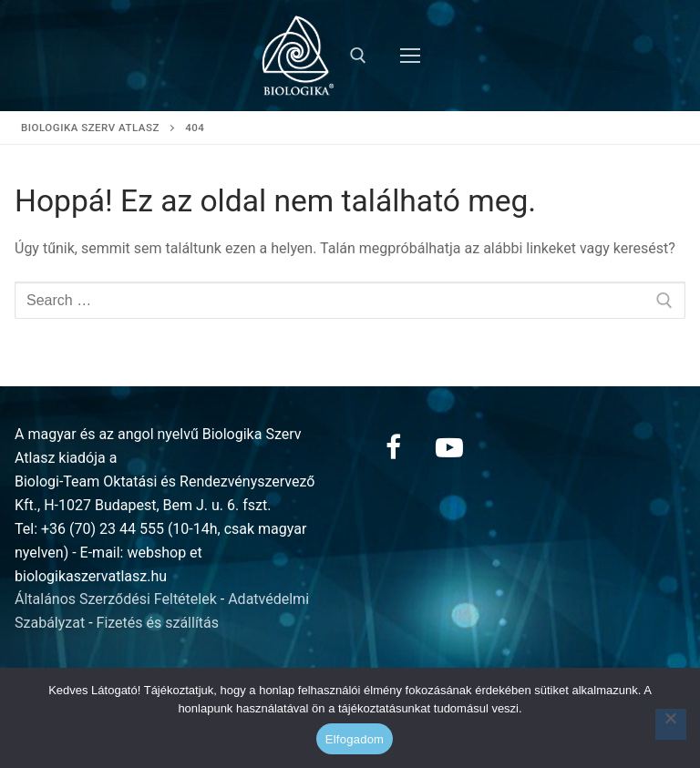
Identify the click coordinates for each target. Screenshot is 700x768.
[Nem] (671, 724)
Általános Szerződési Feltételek (116, 599)
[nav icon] (410, 56)
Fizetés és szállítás (158, 623)
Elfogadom (355, 739)
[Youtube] (449, 447)
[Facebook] (393, 447)
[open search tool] (358, 56)
